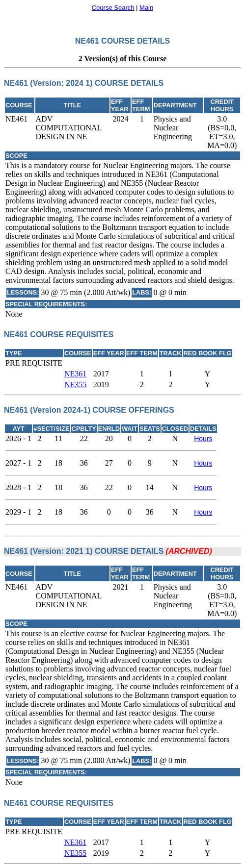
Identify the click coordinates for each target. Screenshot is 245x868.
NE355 (75, 384)
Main (146, 8)
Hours (203, 439)
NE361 (75, 374)
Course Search (113, 8)
